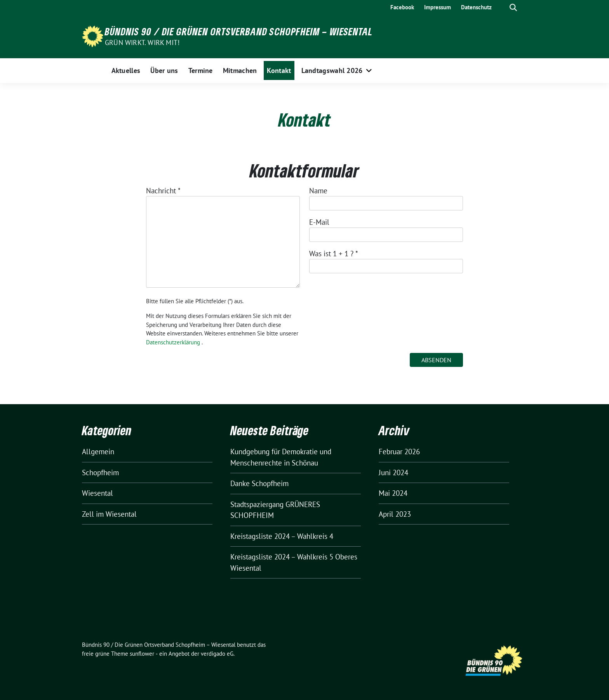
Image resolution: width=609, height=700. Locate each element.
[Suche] (502, 8)
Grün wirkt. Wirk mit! (142, 43)
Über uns (164, 70)
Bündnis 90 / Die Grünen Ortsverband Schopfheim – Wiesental (239, 31)
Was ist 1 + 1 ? (334, 254)
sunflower (142, 654)
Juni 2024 (393, 472)
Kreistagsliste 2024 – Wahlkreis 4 (282, 536)
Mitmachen (240, 70)
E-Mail (319, 222)
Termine (201, 70)
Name (318, 191)
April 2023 (395, 514)
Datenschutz (476, 7)
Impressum (438, 7)
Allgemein (98, 452)
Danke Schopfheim (259, 483)
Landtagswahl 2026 (332, 70)
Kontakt (279, 70)
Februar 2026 (399, 452)
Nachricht (163, 191)
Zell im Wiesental (109, 514)
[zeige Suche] (513, 8)
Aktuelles (126, 70)
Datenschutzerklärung (173, 342)
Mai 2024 (393, 493)
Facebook (402, 7)
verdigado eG (217, 654)
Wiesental (97, 493)
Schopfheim (100, 472)
